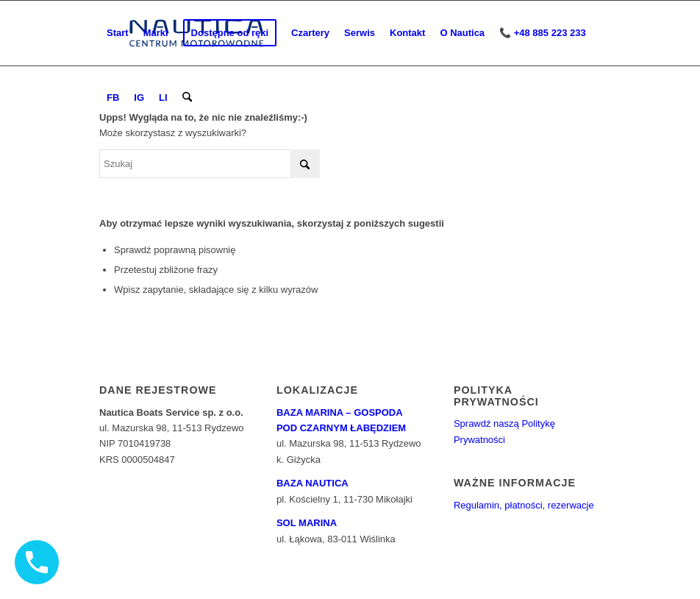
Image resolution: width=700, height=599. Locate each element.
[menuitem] (118, 33)
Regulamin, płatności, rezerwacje (524, 505)
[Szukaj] (187, 98)
